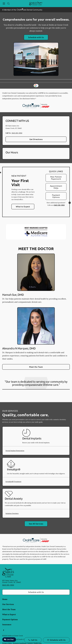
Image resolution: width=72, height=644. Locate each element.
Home (5, 599)
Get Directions (36, 139)
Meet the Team (36, 367)
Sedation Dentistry (12, 513)
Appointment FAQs (56, 187)
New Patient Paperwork (56, 178)
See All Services (36, 524)
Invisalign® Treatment (13, 482)
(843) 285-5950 (17, 133)
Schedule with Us (36, 37)
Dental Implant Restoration (15, 451)
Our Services (8, 604)
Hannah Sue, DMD (13, 295)
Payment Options (56, 196)
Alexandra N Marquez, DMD (19, 348)
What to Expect (23, 207)
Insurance (7, 624)
